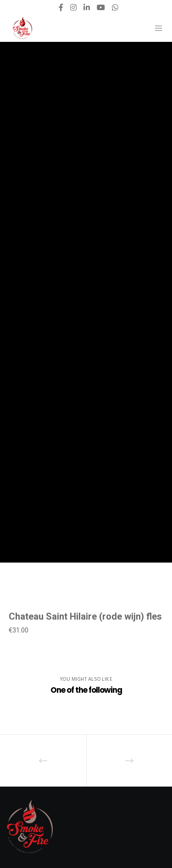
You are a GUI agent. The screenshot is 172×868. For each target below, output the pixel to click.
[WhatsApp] (115, 7)
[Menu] (156, 28)
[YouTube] (101, 7)
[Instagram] (73, 7)
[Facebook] (61, 7)
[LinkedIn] (87, 7)
